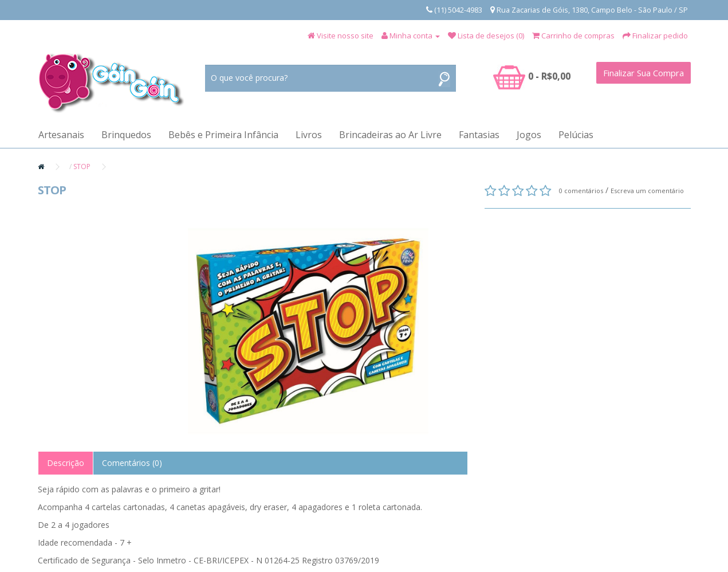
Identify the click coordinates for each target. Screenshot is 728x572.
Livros (309, 135)
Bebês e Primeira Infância (223, 135)
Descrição (66, 463)
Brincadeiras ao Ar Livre (390, 135)
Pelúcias (576, 135)
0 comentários (581, 191)
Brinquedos (126, 135)
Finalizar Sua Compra (644, 73)
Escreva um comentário (647, 191)
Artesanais (61, 135)
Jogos (529, 135)
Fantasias (479, 135)
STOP (82, 166)
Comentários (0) (132, 463)
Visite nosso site (345, 36)
